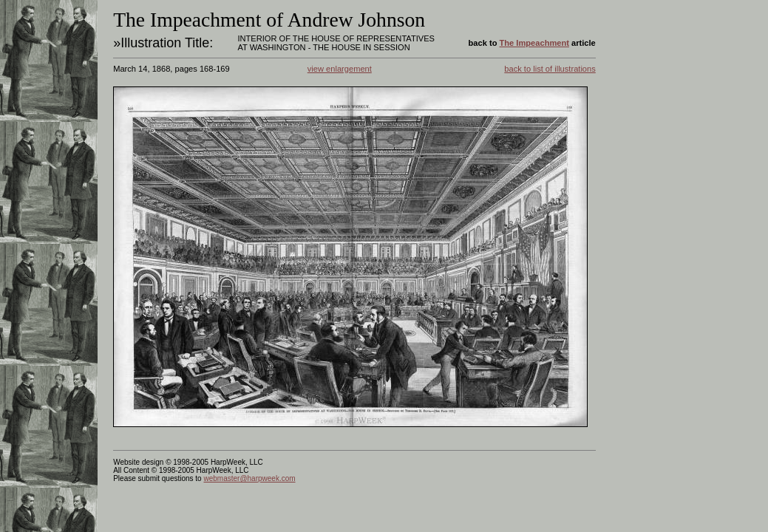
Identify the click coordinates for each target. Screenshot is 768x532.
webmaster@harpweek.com (249, 478)
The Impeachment (534, 43)
